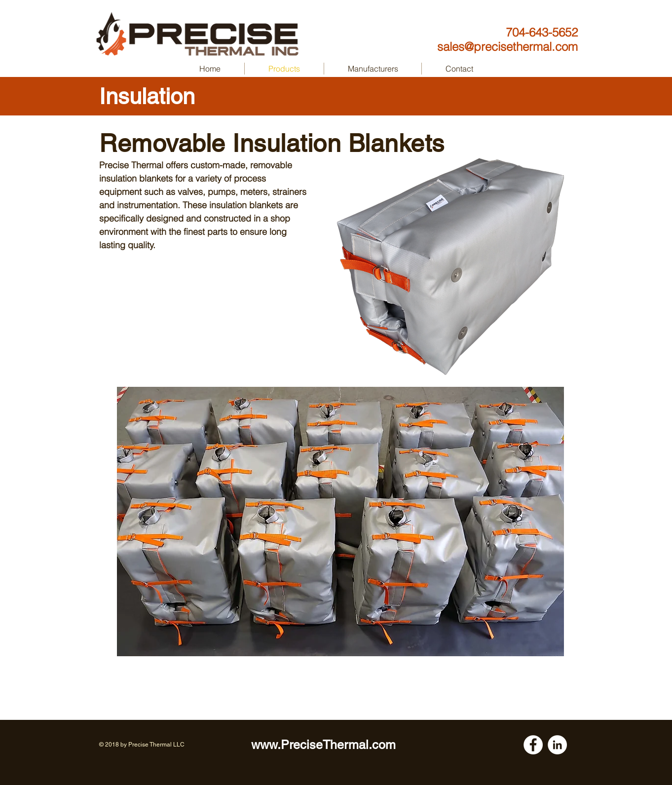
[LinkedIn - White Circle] (557, 745)
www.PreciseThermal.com (323, 745)
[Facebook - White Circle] (533, 745)
